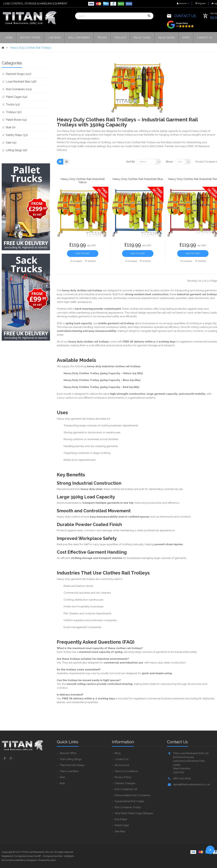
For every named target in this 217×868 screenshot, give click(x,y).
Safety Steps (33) (17, 135)
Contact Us (122, 759)
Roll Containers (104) (19, 89)
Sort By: (131, 162)
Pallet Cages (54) (17, 97)
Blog (118, 753)
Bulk (62, 783)
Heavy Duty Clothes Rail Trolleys (31, 48)
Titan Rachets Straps (72, 765)
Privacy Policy (123, 777)
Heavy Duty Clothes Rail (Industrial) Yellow (83, 181)
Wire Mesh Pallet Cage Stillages (134, 813)
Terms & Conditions (126, 771)
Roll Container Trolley (128, 807)
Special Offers (68, 753)
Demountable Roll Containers (133, 795)
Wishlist (90, 261)
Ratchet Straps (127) (19, 74)
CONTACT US (185, 16)
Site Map (120, 831)
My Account (122, 765)
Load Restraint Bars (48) (21, 82)
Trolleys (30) (14, 112)
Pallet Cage (122, 825)
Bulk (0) (11, 127)
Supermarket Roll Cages (129, 801)
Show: (169, 162)
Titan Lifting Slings (71, 759)
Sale (62, 777)
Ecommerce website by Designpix (19, 860)
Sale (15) (11, 143)
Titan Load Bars (69, 771)
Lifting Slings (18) (17, 150)
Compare (76, 261)
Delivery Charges (125, 783)
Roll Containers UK (126, 789)
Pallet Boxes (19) (16, 120)
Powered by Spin (47, 860)
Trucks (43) (13, 104)
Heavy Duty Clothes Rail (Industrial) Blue (138, 179)
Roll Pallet (121, 819)
